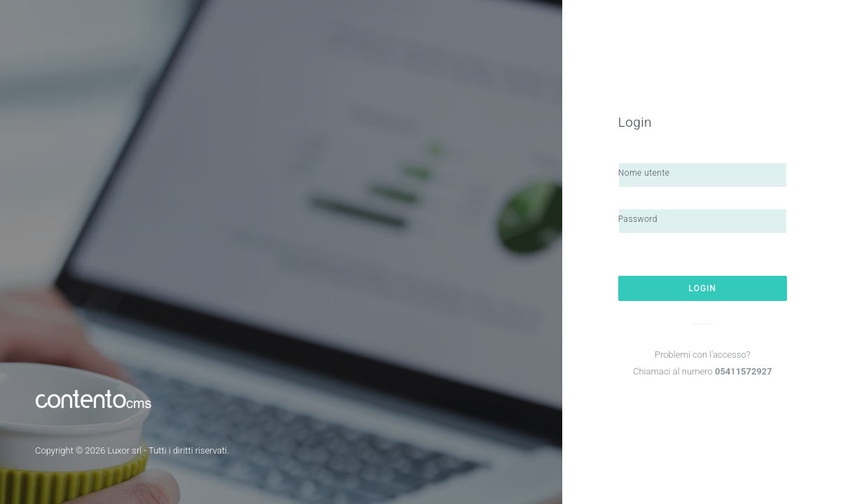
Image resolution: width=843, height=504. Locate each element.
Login (703, 288)
